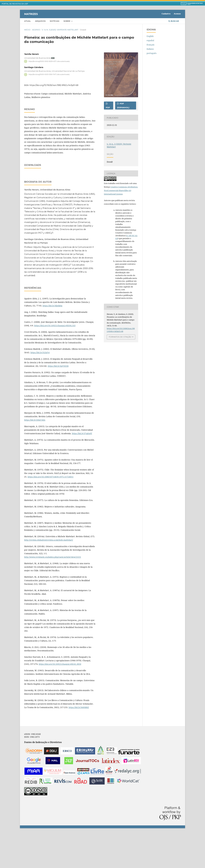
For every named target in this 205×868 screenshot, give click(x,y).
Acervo (36, 30)
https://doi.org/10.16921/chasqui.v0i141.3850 (60, 700)
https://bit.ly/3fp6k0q (52, 341)
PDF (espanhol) (123, 106)
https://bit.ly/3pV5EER (58, 401)
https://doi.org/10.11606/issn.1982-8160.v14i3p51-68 (54, 85)
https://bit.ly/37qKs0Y (82, 469)
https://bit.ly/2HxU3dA (35, 455)
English (150, 36)
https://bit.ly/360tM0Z (79, 743)
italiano (150, 49)
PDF (108, 107)
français (150, 45)
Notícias (55, 21)
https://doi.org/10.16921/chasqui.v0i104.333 (55, 361)
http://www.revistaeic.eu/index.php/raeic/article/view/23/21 (53, 592)
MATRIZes (31, 14)
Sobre (67, 21)
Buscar (174, 21)
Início (27, 30)
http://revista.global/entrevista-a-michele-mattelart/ (49, 575)
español (150, 40)
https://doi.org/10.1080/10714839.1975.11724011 (51, 512)
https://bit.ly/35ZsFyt (40, 388)
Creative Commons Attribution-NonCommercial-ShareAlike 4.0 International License (121, 190)
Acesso (177, 14)
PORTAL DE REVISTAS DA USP (15, 4)
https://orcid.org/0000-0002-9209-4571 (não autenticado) (49, 61)
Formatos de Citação (120, 337)
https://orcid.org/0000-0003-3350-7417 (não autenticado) (49, 74)
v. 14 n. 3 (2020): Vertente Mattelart (60, 30)
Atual (27, 21)
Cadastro (166, 14)
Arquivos (40, 21)
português (152, 53)
